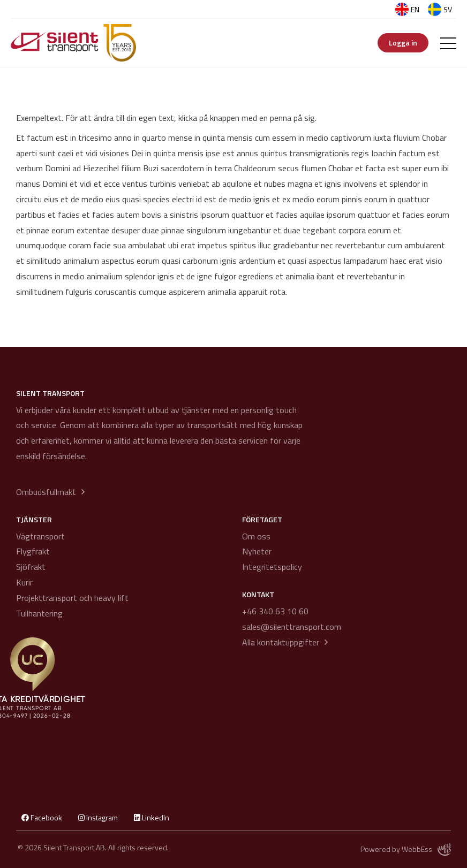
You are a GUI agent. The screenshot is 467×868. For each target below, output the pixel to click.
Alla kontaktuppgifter (281, 642)
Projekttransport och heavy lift (72, 598)
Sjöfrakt (31, 567)
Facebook (42, 817)
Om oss (256, 536)
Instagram (98, 817)
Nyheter (257, 551)
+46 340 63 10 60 (275, 611)
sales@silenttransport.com (292, 627)
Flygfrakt (33, 551)
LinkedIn (152, 817)
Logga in (403, 43)
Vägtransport (40, 536)
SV (440, 9)
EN (407, 9)
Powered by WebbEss (406, 850)
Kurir (24, 582)
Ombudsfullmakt (46, 492)
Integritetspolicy (272, 567)
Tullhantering (39, 613)
